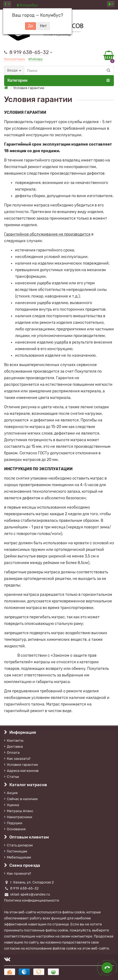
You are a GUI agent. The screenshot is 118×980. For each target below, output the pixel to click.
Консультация (15, 59)
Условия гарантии (21, 765)
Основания (15, 829)
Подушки (13, 823)
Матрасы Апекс (19, 811)
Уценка (12, 805)
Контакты (14, 740)
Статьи (12, 777)
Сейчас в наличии (21, 799)
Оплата (12, 753)
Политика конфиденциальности (32, 900)
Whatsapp (35, 59)
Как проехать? (18, 873)
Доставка (13, 747)
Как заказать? (17, 759)
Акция (11, 793)
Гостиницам (16, 851)
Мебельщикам (18, 857)
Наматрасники (18, 817)
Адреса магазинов (21, 771)
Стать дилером (18, 845)
